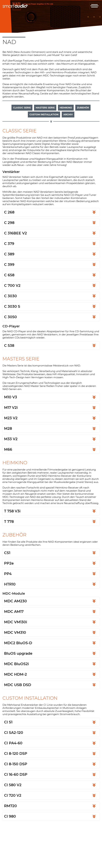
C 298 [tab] (9, 223)
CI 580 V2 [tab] (13, 785)
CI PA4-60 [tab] (13, 743)
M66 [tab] (8, 449)
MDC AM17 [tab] (14, 612)
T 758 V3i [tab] (12, 511)
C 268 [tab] (9, 212)
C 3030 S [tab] (12, 306)
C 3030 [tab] (10, 296)
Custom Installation (44, 115)
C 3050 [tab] (10, 317)
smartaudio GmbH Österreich (15, 6)
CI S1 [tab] (8, 722)
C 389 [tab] (9, 254)
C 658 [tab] (9, 275)
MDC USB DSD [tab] (18, 685)
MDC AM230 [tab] (15, 601)
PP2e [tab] (9, 563)
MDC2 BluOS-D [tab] (18, 643)
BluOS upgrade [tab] (18, 653)
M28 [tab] (8, 429)
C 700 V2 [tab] (12, 286)
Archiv (68, 115)
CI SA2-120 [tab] (14, 733)
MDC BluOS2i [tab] (16, 664)
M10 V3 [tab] (11, 397)
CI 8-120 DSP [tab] (16, 754)
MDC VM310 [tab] (15, 633)
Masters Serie (45, 108)
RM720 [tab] (10, 806)
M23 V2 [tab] (11, 418)
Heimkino (66, 108)
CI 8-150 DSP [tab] (16, 764)
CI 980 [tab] (10, 816)
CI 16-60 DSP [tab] (16, 775)
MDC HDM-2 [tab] (15, 674)
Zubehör (83, 108)
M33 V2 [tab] (11, 439)
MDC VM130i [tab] (16, 622)
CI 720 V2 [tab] (13, 795)
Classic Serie (22, 108)
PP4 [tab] (8, 574)
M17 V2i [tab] (11, 408)
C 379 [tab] (9, 244)
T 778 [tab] (9, 522)
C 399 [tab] (9, 265)
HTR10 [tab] (10, 584)
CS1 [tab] (7, 553)
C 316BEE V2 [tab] (15, 233)
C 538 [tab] (9, 346)
